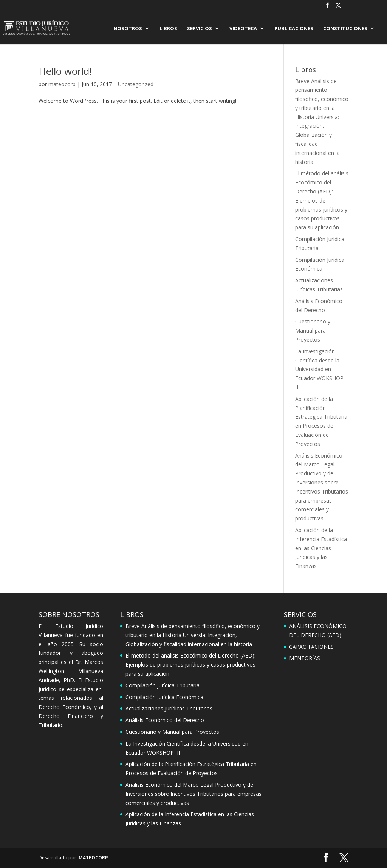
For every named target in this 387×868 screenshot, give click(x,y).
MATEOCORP (93, 858)
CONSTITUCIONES (345, 29)
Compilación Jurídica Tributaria (163, 685)
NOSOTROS (128, 29)
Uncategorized (136, 84)
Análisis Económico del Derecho (165, 720)
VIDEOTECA (243, 29)
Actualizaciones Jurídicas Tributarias (169, 708)
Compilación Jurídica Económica (164, 697)
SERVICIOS (200, 29)
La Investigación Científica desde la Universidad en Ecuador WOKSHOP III (319, 369)
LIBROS (168, 29)
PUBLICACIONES (294, 29)
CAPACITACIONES (311, 647)
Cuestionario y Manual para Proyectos (313, 330)
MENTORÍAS (305, 658)
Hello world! (65, 71)
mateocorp (62, 84)
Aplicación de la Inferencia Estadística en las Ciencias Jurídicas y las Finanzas (321, 548)
